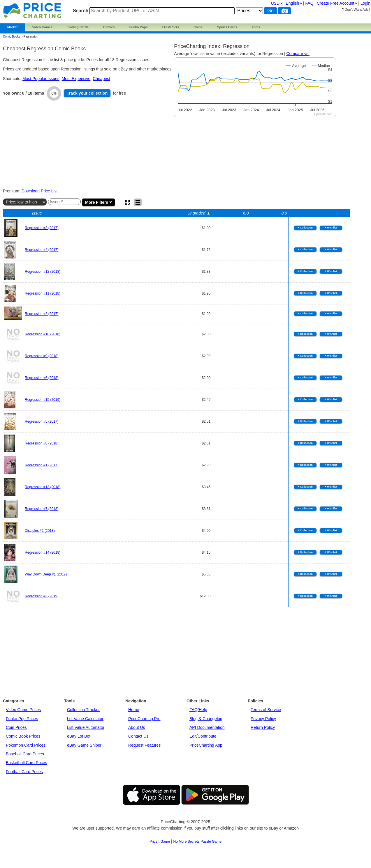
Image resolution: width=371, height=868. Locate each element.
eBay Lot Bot (79, 736)
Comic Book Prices (23, 736)
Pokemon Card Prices (26, 745)
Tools (256, 27)
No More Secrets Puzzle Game (197, 842)
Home (134, 710)
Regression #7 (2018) (42, 509)
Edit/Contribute (203, 736)
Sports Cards (227, 27)
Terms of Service (266, 710)
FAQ (310, 3)
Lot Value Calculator (85, 719)
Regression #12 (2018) (43, 272)
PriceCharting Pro (144, 719)
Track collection (87, 93)
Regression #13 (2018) (43, 487)
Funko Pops (139, 27)
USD (275, 3)
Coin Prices (16, 727)
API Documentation (207, 727)
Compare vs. (298, 54)
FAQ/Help (198, 710)
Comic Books (12, 37)
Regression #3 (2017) (42, 228)
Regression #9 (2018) (42, 356)
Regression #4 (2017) (42, 250)
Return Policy (263, 727)
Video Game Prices (23, 710)
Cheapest (101, 79)
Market (12, 27)
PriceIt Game (160, 842)
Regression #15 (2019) (43, 400)
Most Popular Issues (41, 79)
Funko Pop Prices (22, 719)
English (292, 3)
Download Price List (40, 191)
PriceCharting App (206, 745)
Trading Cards (78, 27)
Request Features (144, 745)
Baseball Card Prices (25, 754)
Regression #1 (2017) (42, 465)
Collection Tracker (83, 710)
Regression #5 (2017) (42, 421)
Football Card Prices (24, 772)
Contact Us (138, 736)
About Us (137, 727)
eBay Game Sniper (84, 745)
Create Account (335, 3)
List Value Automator (86, 727)
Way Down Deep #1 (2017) (46, 574)
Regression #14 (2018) (43, 552)
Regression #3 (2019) (42, 596)
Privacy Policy (263, 719)
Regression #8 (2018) (42, 443)
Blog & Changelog (206, 719)
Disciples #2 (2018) (40, 531)
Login (365, 3)
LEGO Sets (171, 27)
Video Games (42, 27)
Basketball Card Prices (27, 763)
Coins (198, 27)
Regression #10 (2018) (43, 334)
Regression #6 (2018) (42, 378)
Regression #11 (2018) (43, 293)
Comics (109, 27)
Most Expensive (76, 79)
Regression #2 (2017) (42, 314)
